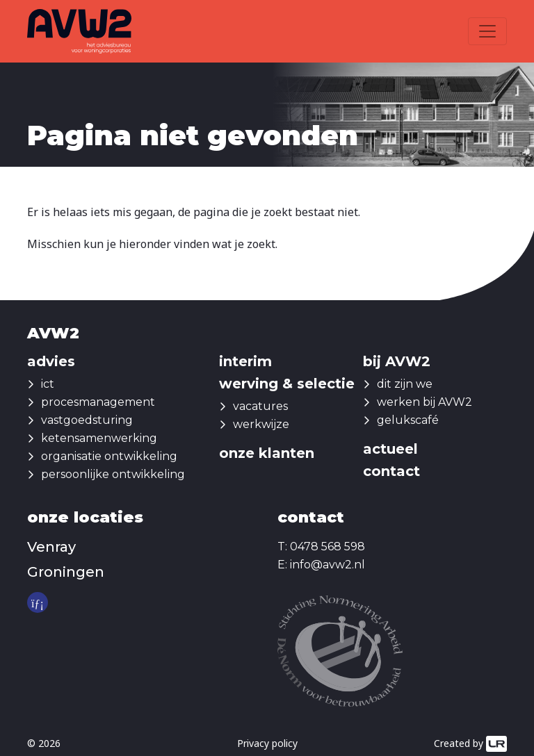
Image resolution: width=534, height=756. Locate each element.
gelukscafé (408, 420)
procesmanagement (98, 402)
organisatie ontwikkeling (109, 456)
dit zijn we (405, 384)
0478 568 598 (327, 547)
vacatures (260, 406)
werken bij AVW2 (424, 402)
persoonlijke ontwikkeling (113, 474)
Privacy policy (267, 743)
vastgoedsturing (87, 420)
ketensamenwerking (99, 438)
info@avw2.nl (327, 565)
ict (48, 384)
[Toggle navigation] (487, 31)
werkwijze (261, 424)
